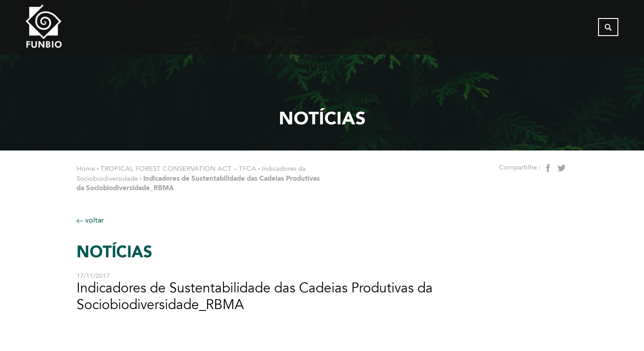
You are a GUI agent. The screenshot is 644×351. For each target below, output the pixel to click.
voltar (90, 220)
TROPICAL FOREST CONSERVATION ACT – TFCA (178, 169)
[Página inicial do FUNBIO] (68, 29)
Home (86, 169)
